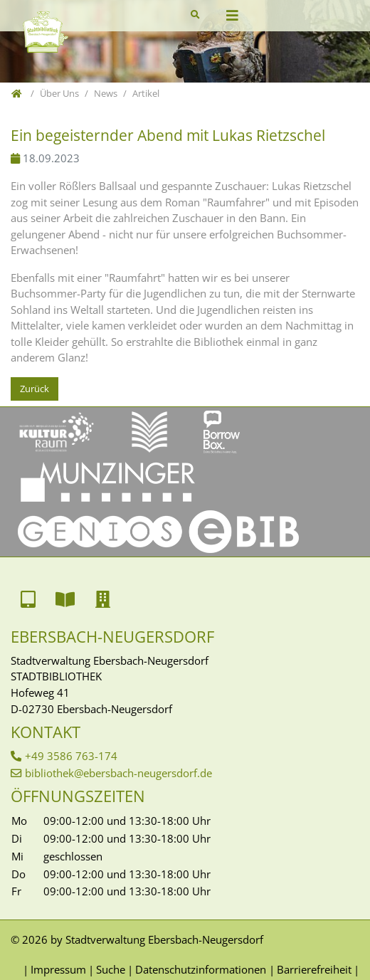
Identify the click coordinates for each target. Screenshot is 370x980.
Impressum (58, 969)
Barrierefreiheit (314, 969)
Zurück (35, 389)
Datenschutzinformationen (201, 969)
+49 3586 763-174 (71, 756)
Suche (111, 969)
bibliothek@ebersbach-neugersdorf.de (118, 773)
